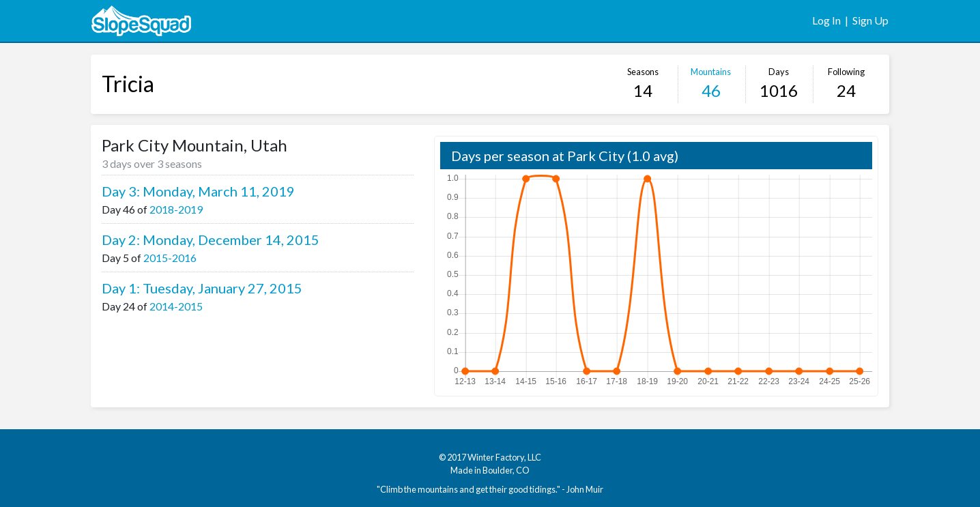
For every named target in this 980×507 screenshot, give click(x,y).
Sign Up (870, 20)
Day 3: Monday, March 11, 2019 (198, 191)
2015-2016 (170, 258)
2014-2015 (176, 306)
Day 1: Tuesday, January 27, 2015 (202, 288)
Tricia (128, 84)
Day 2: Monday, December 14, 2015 (211, 240)
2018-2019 (176, 209)
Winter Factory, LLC (504, 457)
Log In (826, 20)
